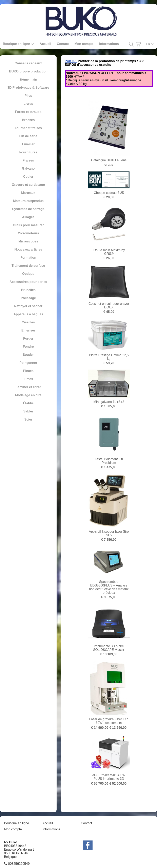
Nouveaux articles (28, 249)
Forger (28, 338)
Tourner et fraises (28, 128)
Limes (28, 379)
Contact (63, 44)
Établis (28, 403)
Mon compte (84, 44)
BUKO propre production (28, 71)
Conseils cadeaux (28, 63)
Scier (28, 419)
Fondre (28, 347)
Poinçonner (28, 363)
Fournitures (28, 152)
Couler (28, 177)
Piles (28, 96)
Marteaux (28, 193)
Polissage (28, 298)
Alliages (28, 217)
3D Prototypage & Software (28, 88)
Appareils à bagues (28, 314)
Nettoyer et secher (28, 306)
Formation (28, 258)
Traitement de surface (28, 266)
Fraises (28, 160)
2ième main (28, 79)
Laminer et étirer (28, 387)
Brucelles (28, 290)
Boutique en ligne (18, 44)
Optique (28, 274)
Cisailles (28, 322)
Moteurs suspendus (28, 201)
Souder (28, 355)
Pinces (28, 371)
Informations (109, 44)
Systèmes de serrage (28, 209)
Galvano (28, 168)
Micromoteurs (28, 233)
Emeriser (28, 330)
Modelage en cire (28, 395)
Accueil (45, 44)
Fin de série (28, 136)
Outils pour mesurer (28, 225)
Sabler (28, 411)
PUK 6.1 (71, 61)
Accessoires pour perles (28, 282)
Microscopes (28, 241)
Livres (28, 104)
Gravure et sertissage (28, 185)
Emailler (28, 144)
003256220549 (19, 864)
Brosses (28, 120)
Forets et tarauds (28, 112)
